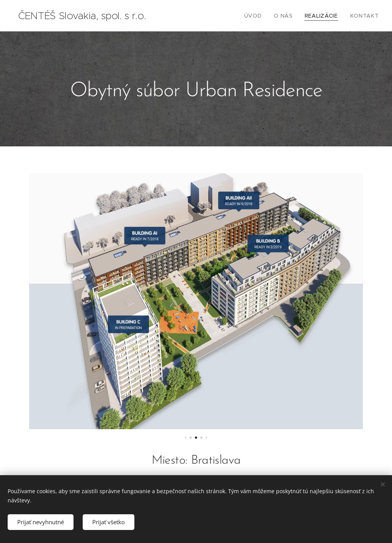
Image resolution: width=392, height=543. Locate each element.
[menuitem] (264, 16)
